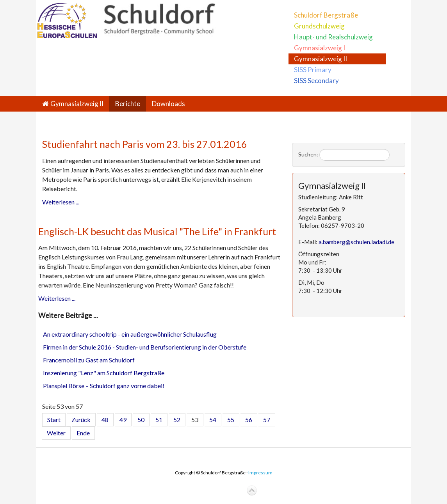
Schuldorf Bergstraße (326, 15)
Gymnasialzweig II (321, 59)
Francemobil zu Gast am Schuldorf (89, 360)
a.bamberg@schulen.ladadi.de (356, 242)
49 (123, 420)
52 (177, 420)
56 (249, 420)
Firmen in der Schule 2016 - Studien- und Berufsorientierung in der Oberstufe (145, 347)
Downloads (168, 104)
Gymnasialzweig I (320, 48)
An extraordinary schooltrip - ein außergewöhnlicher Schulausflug (130, 334)
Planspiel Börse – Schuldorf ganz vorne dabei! (104, 386)
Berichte (128, 104)
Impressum (260, 473)
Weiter (56, 433)
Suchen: (308, 154)
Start (54, 420)
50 (141, 420)
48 (105, 420)
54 (213, 420)
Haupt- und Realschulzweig (333, 37)
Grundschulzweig (319, 26)
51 (159, 420)
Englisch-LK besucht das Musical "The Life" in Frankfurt (157, 231)
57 (267, 420)
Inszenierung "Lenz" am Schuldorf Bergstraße (104, 373)
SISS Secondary (316, 81)
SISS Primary (313, 70)
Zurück (81, 420)
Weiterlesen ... (61, 202)
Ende (83, 433)
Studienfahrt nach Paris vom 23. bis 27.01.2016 (145, 144)
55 (231, 420)
